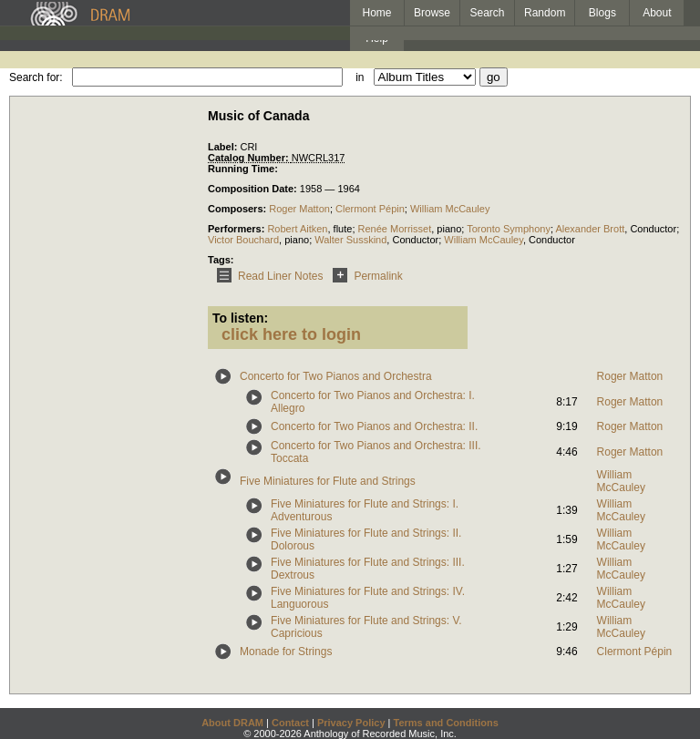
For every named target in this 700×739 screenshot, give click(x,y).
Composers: (238, 209)
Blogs (602, 13)
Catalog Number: (250, 158)
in (360, 77)
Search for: (36, 77)
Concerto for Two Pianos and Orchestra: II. (374, 426)
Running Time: (243, 169)
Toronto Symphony (509, 229)
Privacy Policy (351, 723)
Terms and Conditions (446, 723)
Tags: (221, 260)
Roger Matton (299, 209)
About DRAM (232, 723)
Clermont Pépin (370, 209)
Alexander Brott (590, 229)
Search (488, 13)
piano (449, 229)
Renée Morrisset (395, 229)
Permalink (364, 276)
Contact (290, 723)
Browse (432, 13)
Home (376, 13)
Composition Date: (254, 189)
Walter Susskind (350, 240)
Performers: (237, 229)
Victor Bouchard (243, 240)
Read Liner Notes (267, 276)
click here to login (291, 334)
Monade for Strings (286, 652)
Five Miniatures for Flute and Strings (328, 481)
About (657, 13)
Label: (224, 147)
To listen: (240, 318)
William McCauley (450, 209)
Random (545, 13)
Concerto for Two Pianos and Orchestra (336, 376)
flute (343, 229)
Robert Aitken (297, 229)
